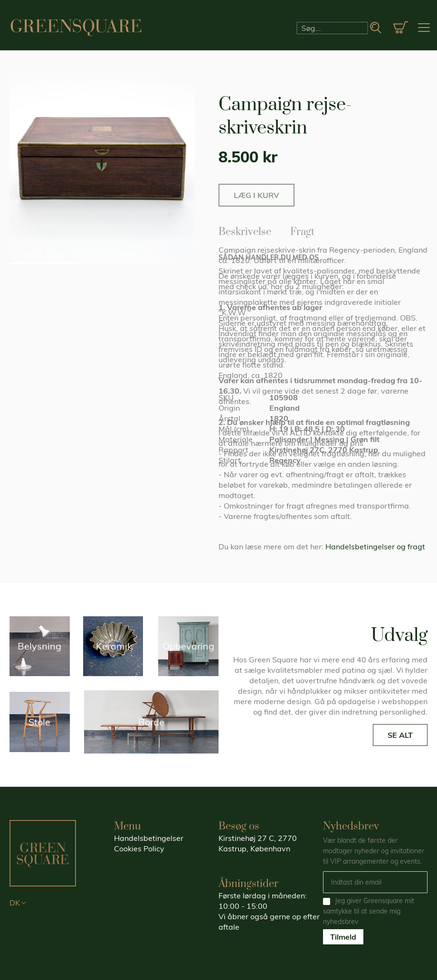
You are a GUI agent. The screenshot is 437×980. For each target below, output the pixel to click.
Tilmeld (343, 937)
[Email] (375, 882)
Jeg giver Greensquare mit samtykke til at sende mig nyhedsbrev (369, 911)
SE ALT (400, 735)
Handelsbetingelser (149, 838)
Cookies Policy (139, 848)
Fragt (302, 230)
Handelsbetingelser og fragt (375, 547)
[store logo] (76, 28)
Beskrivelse (245, 230)
